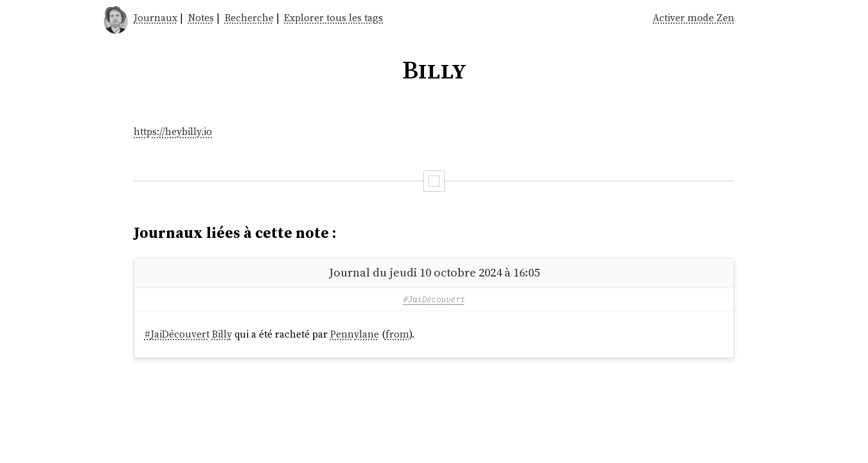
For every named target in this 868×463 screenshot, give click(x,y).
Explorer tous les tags (333, 18)
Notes (201, 18)
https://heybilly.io (173, 132)
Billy (222, 334)
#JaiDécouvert (434, 299)
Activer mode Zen (694, 18)
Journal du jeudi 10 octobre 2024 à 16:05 (434, 272)
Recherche (249, 18)
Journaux (155, 18)
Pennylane (355, 334)
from (397, 334)
